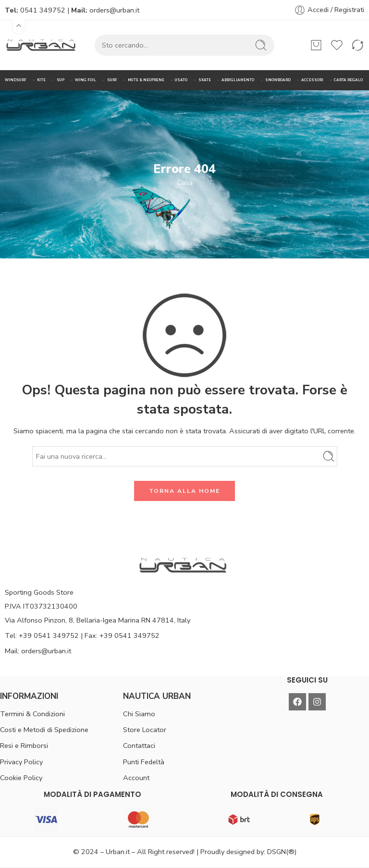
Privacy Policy (21, 762)
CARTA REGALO (348, 80)
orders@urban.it (114, 10)
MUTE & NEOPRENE (146, 80)
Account (136, 778)
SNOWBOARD (278, 80)
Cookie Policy (21, 778)
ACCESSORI (312, 80)
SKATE (205, 80)
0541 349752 (43, 10)
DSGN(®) (282, 852)
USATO (181, 80)
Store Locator (145, 730)
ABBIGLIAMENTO (238, 80)
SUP (61, 80)
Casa (185, 183)
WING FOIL (86, 80)
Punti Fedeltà (144, 762)
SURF (112, 80)
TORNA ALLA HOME (184, 491)
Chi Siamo (139, 714)
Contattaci (139, 746)
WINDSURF (16, 80)
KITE (41, 80)
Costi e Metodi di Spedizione (44, 730)
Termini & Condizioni (32, 714)
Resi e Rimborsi (24, 746)
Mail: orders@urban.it (38, 651)
